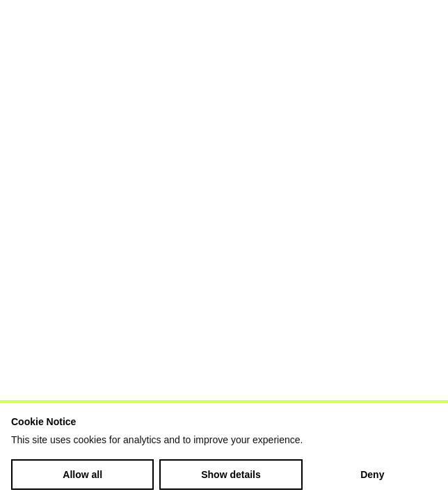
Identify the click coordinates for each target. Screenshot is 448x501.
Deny (372, 475)
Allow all (82, 475)
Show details (231, 475)
